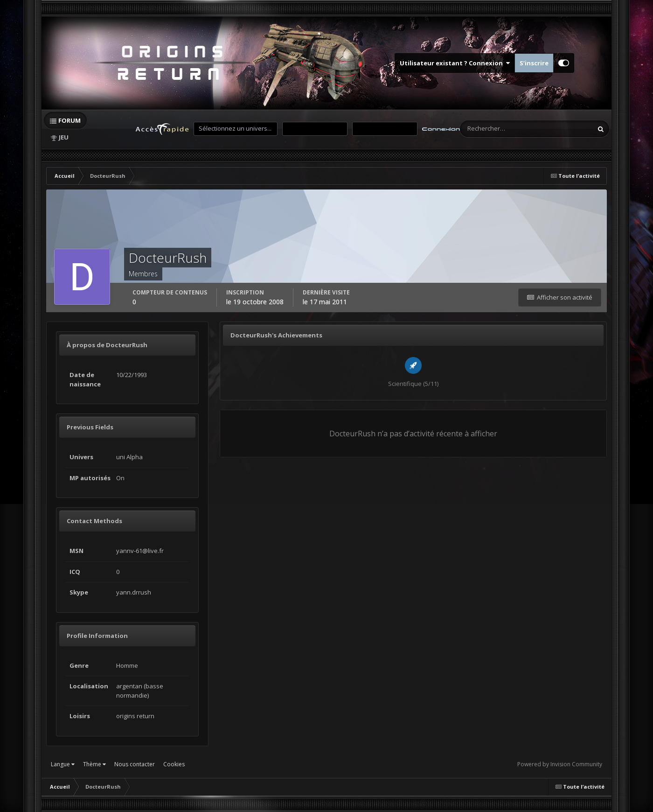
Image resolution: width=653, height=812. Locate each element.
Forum (69, 120)
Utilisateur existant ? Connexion (455, 63)
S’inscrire (534, 63)
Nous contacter (135, 764)
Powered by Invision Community (560, 764)
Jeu (64, 137)
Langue (63, 764)
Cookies (174, 764)
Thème (94, 764)
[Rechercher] (489, 129)
